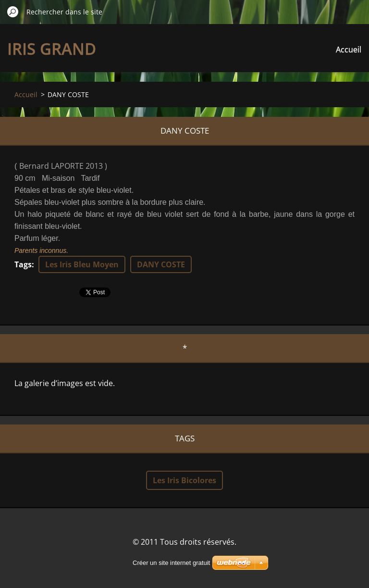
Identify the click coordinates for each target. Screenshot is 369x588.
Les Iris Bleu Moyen (82, 264)
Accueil (349, 50)
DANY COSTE (161, 264)
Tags (23, 264)
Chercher (13, 12)
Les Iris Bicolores (184, 480)
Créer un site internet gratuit (171, 563)
